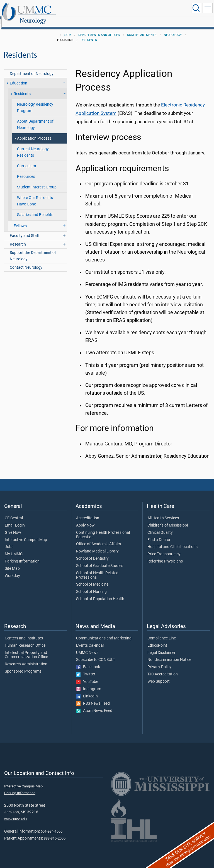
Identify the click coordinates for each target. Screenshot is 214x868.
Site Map (12, 562)
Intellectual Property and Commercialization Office (26, 649)
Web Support (159, 675)
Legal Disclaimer (161, 647)
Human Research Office (25, 639)
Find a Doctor (159, 534)
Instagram (89, 683)
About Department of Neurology (35, 118)
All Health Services (163, 512)
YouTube (87, 676)
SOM (68, 29)
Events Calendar (90, 639)
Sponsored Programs (23, 665)
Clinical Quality (160, 527)
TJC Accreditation (163, 668)
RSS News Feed (93, 697)
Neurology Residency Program (35, 101)
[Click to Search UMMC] (196, 8)
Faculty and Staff (25, 230)
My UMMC (14, 548)
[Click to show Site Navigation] (208, 8)
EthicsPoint (157, 639)
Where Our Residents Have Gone (35, 195)
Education (19, 77)
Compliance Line (162, 632)
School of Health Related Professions (97, 569)
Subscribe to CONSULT (96, 654)
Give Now (13, 527)
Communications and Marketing (104, 632)
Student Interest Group (37, 181)
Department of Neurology (32, 68)
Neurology (87, 9)
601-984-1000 (52, 825)
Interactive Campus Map (26, 534)
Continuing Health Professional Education (103, 529)
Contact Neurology (26, 261)
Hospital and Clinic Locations (172, 541)
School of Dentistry (92, 552)
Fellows (20, 220)
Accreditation (88, 512)
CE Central (14, 512)
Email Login (15, 519)
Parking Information (22, 555)
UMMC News (87, 647)
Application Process (34, 132)
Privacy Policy (159, 661)
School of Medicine (92, 578)
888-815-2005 (55, 832)
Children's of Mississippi (168, 519)
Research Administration (26, 658)
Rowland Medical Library (97, 545)
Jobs (9, 541)
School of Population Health (100, 593)
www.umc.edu (15, 813)
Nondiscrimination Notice (169, 654)
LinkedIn (87, 690)
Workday (12, 570)
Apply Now (85, 519)
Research (18, 238)
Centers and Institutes (24, 632)
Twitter (86, 668)
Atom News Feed (94, 705)
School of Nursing (91, 586)
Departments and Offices (99, 29)
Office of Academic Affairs (99, 538)
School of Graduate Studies (100, 560)
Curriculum (26, 160)
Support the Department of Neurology (33, 250)
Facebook (88, 661)
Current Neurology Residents (33, 146)
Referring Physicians (165, 555)
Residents (89, 34)
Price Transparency (164, 548)
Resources (26, 170)
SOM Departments (142, 29)
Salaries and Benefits (35, 209)
